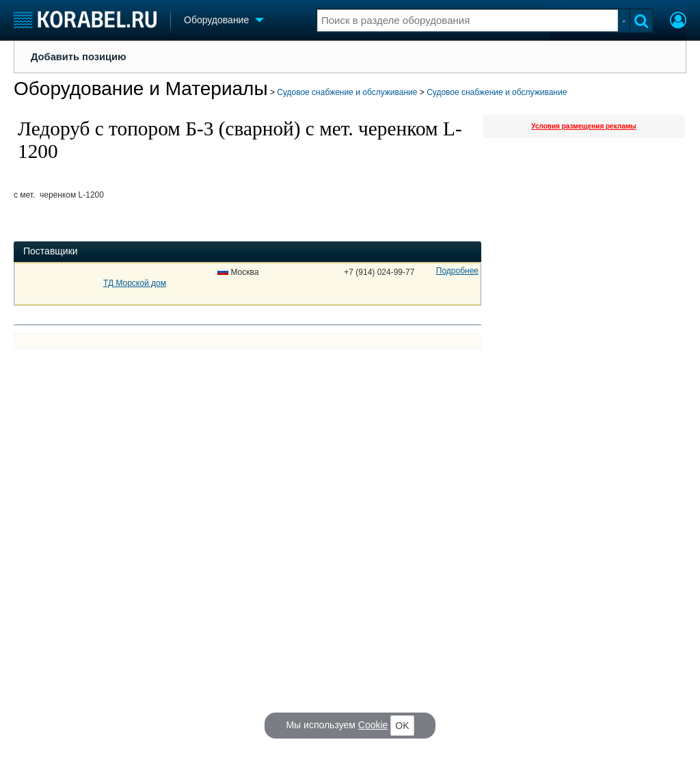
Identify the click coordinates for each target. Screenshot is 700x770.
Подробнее (457, 271)
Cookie (373, 725)
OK (402, 726)
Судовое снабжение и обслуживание (347, 92)
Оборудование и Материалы (141, 89)
